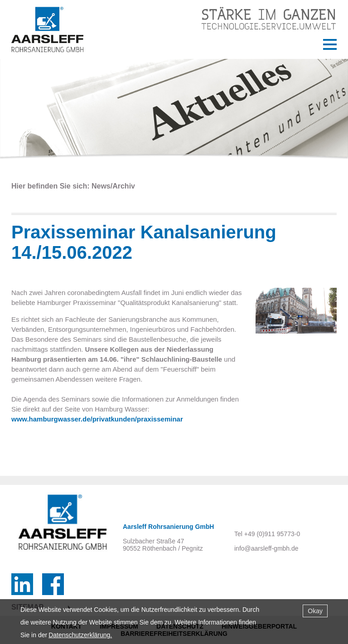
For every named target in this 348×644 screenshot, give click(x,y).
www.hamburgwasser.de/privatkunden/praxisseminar (97, 419)
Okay (315, 611)
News (101, 186)
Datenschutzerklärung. (80, 635)
